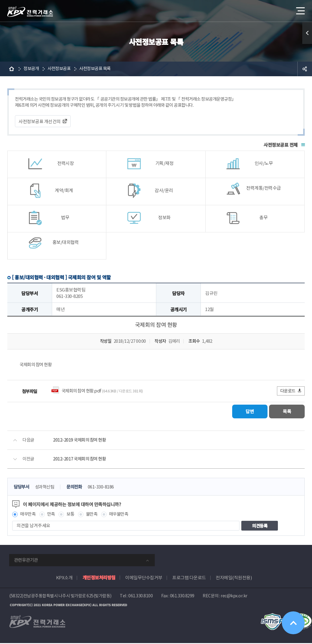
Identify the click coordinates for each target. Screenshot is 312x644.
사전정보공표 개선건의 (40, 122)
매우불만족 (123, 515)
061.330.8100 (140, 597)
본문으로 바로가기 (0, 0)
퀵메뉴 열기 (307, 33)
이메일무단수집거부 (144, 579)
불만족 (95, 515)
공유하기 (305, 69)
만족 (53, 515)
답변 (248, 412)
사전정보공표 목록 (99, 69)
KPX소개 (64, 579)
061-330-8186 (105, 488)
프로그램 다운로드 (189, 579)
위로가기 (293, 623)
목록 (287, 412)
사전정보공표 (61, 69)
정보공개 (32, 69)
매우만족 (28, 515)
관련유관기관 (26, 561)
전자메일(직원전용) (234, 579)
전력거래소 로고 (30, 12)
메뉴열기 (300, 9)
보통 (72, 515)
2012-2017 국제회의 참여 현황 (81, 460)
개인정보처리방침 (99, 579)
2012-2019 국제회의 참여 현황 (81, 441)
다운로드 (291, 392)
